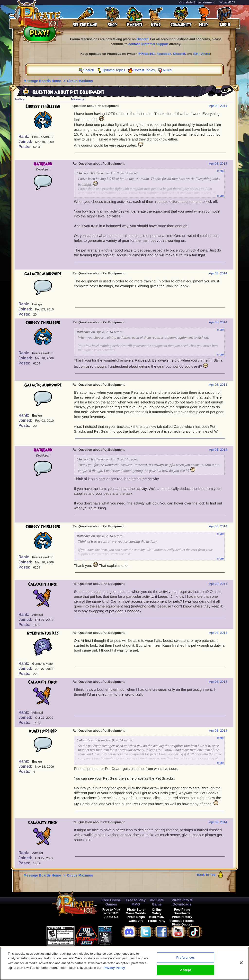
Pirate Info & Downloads (182, 902)
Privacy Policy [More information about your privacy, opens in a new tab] (114, 971)
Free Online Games (111, 902)
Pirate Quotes (182, 924)
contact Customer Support (148, 44)
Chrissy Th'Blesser (43, 106)
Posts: (25, 147)
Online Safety (157, 911)
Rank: (24, 136)
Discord (142, 39)
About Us (111, 917)
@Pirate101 (146, 54)
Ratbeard (43, 164)
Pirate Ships (136, 917)
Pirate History (182, 917)
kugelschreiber (43, 731)
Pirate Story (136, 910)
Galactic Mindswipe (43, 274)
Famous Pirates (182, 921)
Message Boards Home (43, 81)
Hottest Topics (144, 70)
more (220, 171)
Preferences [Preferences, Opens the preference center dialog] (186, 960)
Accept (186, 973)
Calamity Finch (43, 584)
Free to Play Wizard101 (111, 911)
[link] (124, 935)
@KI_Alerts (202, 54)
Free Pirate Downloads (182, 911)
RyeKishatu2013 (43, 633)
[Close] (241, 965)
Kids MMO (157, 917)
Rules (167, 70)
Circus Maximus (80, 81)
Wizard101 (227, 2)
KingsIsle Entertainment (197, 2)
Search (89, 70)
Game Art (136, 921)
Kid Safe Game (157, 902)
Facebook (164, 54)
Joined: (26, 142)
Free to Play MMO (136, 902)
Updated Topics (113, 70)
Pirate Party (157, 921)
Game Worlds (136, 913)
